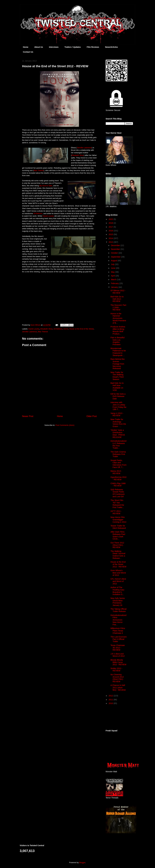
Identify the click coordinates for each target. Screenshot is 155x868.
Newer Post (28, 416)
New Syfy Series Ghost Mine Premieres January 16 (118, 602)
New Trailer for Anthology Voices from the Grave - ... (118, 423)
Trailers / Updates (73, 47)
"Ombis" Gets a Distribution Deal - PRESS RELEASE (118, 434)
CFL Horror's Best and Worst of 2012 (118, 581)
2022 (111, 219)
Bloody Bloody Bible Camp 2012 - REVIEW (118, 662)
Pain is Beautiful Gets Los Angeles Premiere (117, 341)
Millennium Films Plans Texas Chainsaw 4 (118, 631)
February (115, 283)
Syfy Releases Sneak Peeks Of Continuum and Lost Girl (117, 493)
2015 (111, 234)
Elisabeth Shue (78, 155)
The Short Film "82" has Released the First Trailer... (117, 504)
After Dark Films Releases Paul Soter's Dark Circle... (118, 535)
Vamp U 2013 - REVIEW (117, 414)
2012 (111, 696)
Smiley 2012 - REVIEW (116, 670)
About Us (39, 47)
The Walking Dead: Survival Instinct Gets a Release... (118, 555)
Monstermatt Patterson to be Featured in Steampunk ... (118, 352)
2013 (111, 242)
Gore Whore (36, 325)
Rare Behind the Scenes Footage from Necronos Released (117, 364)
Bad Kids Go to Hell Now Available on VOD (117, 387)
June (113, 268)
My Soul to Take (46, 186)
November (116, 249)
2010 (111, 703)
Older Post (92, 416)
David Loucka (48, 216)
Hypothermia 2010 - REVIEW (118, 478)
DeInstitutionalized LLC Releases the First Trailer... (118, 444)
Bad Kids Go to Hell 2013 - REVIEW (117, 299)
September (116, 257)
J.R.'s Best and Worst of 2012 (118, 655)
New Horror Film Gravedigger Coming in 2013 (118, 520)
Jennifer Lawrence (84, 148)
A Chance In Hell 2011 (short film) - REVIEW (118, 688)
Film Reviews (93, 47)
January (115, 287)
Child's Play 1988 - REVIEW (118, 485)
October (115, 253)
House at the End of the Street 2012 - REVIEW (118, 564)
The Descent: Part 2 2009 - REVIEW (118, 307)
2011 (111, 700)
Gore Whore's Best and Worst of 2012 (118, 573)
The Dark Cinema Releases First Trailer (118, 454)
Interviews (54, 47)
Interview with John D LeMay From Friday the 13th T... (118, 406)
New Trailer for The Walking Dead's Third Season (117, 376)
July (113, 264)
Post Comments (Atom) (65, 425)
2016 (111, 231)
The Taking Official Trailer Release (118, 610)
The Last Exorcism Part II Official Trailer (119, 639)
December (116, 245)
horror (66, 329)
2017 (111, 227)
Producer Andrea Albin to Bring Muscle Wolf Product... (118, 330)
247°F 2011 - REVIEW (116, 512)
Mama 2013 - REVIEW (116, 472)
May (113, 272)
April (113, 276)
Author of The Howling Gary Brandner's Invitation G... (117, 591)
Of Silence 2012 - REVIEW (118, 292)
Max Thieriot (39, 170)
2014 (111, 238)
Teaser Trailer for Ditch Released (118, 527)
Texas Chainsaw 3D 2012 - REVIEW (118, 648)
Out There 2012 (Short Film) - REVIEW (117, 545)
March (114, 279)
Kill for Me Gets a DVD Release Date (118, 396)
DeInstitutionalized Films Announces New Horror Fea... (118, 620)
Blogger (82, 863)
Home (26, 47)
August (114, 261)
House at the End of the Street (81, 329)
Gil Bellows (38, 213)
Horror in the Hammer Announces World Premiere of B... (118, 318)
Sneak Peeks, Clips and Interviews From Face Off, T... (118, 464)
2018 (111, 223)
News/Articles (112, 47)
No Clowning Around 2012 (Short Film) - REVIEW (117, 678)
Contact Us (28, 52)
